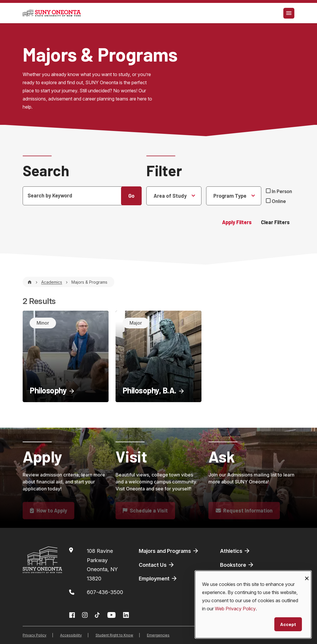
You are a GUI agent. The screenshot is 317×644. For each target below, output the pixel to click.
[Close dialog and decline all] (307, 574)
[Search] (82, 196)
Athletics (235, 551)
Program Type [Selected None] (230, 196)
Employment (158, 578)
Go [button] (131, 196)
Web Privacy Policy (235, 609)
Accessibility (71, 635)
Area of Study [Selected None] (170, 196)
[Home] (30, 282)
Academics (52, 282)
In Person (282, 191)
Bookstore (237, 565)
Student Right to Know (114, 635)
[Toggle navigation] (289, 13)
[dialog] (253, 605)
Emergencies (158, 635)
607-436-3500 (105, 592)
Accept (288, 624)
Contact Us (157, 565)
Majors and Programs (169, 551)
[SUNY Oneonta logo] (52, 13)
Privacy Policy (35, 635)
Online (279, 201)
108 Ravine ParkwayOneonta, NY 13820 (102, 565)
